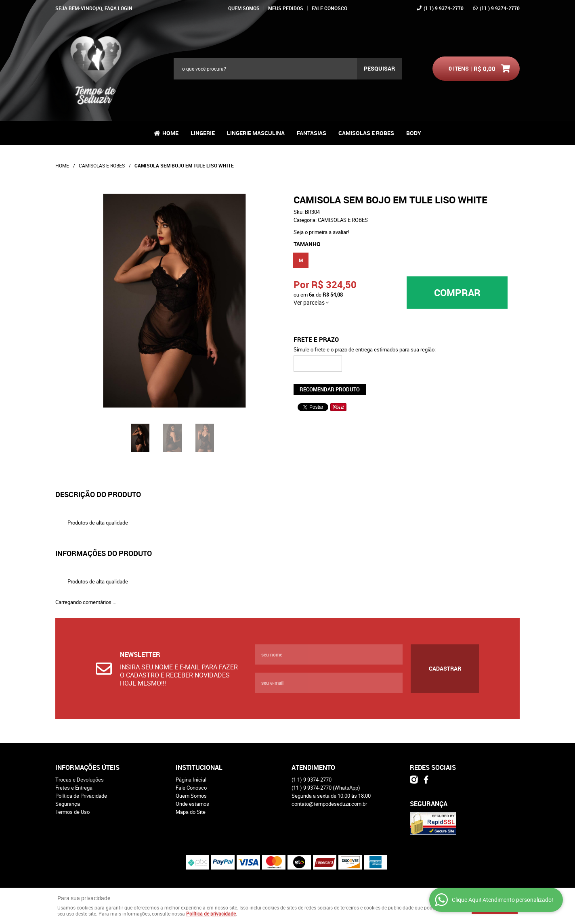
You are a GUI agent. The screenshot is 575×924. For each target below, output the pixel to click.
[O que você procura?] (379, 69)
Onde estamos (192, 804)
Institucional (199, 767)
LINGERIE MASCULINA (256, 133)
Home (170, 133)
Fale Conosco (329, 8)
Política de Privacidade (81, 796)
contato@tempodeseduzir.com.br (329, 804)
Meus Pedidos (286, 8)
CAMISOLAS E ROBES (366, 133)
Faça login (119, 8)
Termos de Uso (72, 812)
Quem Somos (244, 8)
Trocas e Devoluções (80, 780)
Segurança (68, 804)
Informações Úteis (87, 767)
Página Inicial (191, 780)
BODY (414, 133)
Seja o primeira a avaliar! (321, 232)
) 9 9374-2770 (500, 8)
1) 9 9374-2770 (444, 8)
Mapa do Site (191, 812)
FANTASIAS (312, 133)
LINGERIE (203, 133)
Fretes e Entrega (74, 788)
